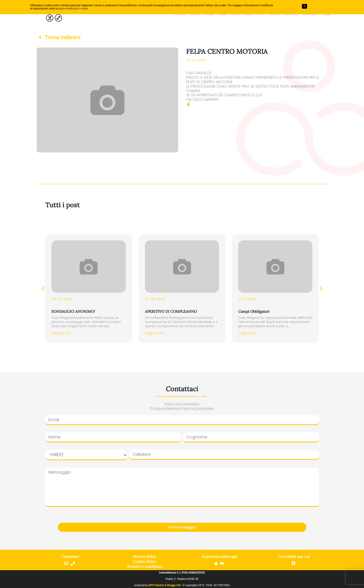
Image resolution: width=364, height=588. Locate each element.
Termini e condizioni (145, 566)
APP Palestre (156, 585)
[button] (59, 37)
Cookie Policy (145, 561)
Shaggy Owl (174, 585)
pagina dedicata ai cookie (73, 9)
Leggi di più (61, 333)
